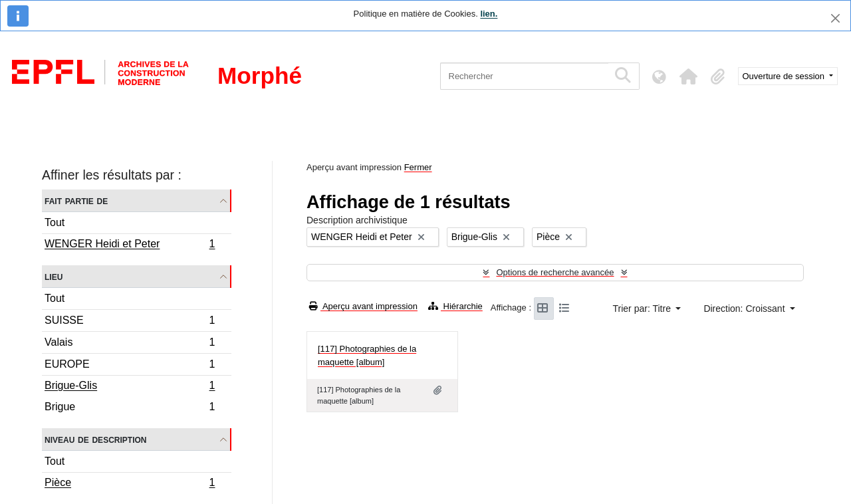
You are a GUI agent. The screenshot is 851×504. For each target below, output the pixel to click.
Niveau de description (95, 439)
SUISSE (130, 322)
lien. (489, 14)
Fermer (418, 167)
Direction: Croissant (745, 309)
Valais (130, 344)
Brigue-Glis (130, 387)
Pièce (130, 484)
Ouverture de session (785, 76)
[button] (689, 76)
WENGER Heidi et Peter (130, 245)
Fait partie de (76, 200)
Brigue (130, 408)
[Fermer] (835, 18)
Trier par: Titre (643, 309)
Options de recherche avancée (555, 272)
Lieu (54, 276)
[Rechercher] (524, 76)
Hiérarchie (455, 306)
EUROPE (130, 366)
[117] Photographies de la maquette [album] (367, 355)
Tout (55, 222)
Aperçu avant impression (363, 306)
